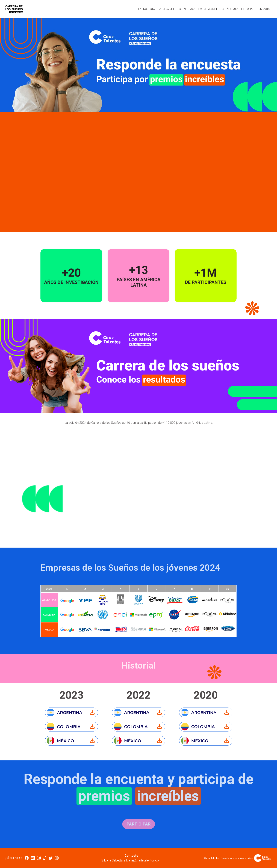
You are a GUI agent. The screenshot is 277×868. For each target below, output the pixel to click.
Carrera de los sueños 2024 (177, 9)
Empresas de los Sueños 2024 (218, 9)
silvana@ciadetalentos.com (143, 860)
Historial (248, 9)
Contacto (263, 9)
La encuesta (146, 9)
